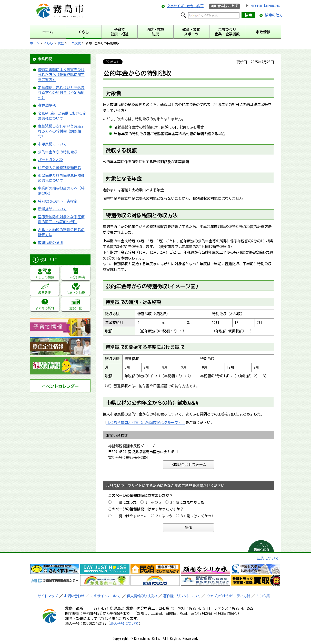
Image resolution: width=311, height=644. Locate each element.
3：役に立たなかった (187, 502)
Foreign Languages (265, 5)
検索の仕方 (274, 15)
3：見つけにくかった (198, 516)
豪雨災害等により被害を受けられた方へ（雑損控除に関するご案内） (61, 75)
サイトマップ (48, 596)
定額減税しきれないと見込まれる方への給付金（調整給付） (61, 131)
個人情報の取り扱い (142, 596)
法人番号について (124, 623)
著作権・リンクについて (182, 596)
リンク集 (263, 596)
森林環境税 (47, 105)
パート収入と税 (51, 160)
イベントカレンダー (60, 386)
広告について (268, 558)
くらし (48, 43)
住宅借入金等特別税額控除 (59, 168)
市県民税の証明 (51, 243)
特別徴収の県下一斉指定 (58, 201)
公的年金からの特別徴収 (58, 152)
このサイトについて (106, 596)
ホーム (35, 43)
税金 (61, 43)
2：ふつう (153, 502)
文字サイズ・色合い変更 (185, 6)
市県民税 (75, 43)
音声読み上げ (227, 6)
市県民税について (52, 144)
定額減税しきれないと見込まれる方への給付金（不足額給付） (61, 93)
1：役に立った (125, 502)
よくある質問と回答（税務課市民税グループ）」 (146, 423)
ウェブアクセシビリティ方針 (228, 596)
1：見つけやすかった (130, 516)
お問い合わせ (74, 596)
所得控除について (52, 209)
